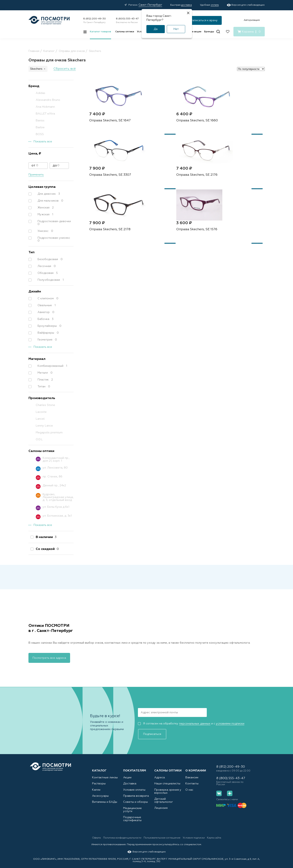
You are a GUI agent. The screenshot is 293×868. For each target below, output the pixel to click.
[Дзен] (228, 793)
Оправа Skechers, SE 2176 (109, 206)
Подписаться (224, 712)
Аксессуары (100, 794)
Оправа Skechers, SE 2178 (168, 206)
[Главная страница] (49, 20)
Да (156, 29)
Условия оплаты (133, 787)
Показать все (43, 142)
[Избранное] (228, 32)
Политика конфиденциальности (128, 836)
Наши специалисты (166, 780)
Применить (36, 175)
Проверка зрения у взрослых (166, 788)
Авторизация (252, 20)
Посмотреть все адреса (49, 657)
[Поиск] (218, 32)
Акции (127, 773)
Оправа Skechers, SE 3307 (227, 137)
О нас (189, 787)
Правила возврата (134, 794)
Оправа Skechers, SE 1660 (168, 137)
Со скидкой (46, 549)
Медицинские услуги (136, 808)
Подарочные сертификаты (131, 817)
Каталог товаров (100, 32)
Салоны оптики (125, 32)
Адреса (159, 773)
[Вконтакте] (219, 793)
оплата (215, 5)
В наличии (45, 537)
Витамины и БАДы (103, 801)
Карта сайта (238, 836)
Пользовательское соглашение (174, 836)
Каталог (99, 766)
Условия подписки (212, 836)
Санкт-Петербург (150, 5)
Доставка (129, 780)
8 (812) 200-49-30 (95, 19)
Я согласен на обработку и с (191, 723)
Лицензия (160, 804)
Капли (96, 787)
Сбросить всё (65, 69)
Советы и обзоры (134, 801)
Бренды (209, 32)
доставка (186, 5)
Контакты (191, 780)
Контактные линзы (103, 773)
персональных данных (195, 723)
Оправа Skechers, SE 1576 (227, 206)
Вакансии (191, 773)
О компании (196, 766)
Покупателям (135, 766)
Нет (176, 29)
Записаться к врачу (204, 20)
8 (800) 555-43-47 (127, 19)
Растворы (98, 780)
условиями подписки (230, 723)
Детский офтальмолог (168, 797)
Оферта (97, 836)
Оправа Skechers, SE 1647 (109, 137)
